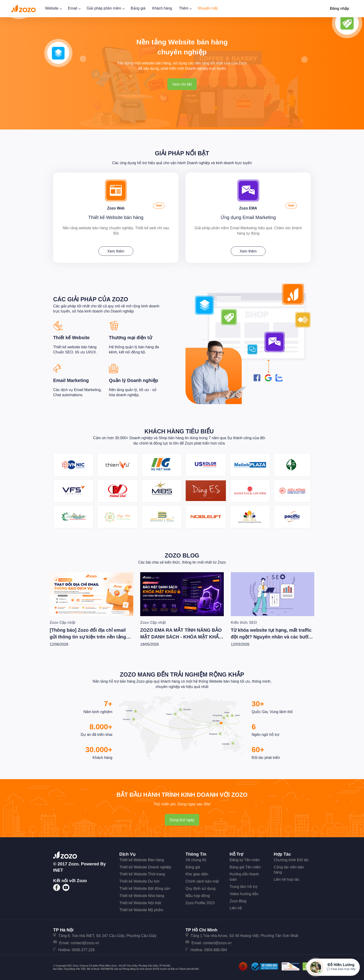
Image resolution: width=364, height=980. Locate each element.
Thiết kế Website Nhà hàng (142, 895)
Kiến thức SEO (244, 622)
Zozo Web (116, 207)
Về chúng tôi (196, 859)
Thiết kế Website (71, 337)
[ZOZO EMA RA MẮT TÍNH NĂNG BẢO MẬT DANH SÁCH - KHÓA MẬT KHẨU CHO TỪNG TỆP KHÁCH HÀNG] (182, 593)
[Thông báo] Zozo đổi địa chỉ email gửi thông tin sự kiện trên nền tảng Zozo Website (88, 636)
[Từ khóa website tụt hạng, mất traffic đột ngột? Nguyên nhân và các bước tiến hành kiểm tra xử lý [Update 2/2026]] (273, 593)
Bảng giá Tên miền (245, 866)
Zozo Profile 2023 (200, 902)
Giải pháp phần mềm (105, 8)
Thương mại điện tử (130, 337)
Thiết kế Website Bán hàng (142, 859)
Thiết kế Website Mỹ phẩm (141, 909)
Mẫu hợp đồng (198, 895)
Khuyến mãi (208, 8)
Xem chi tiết (182, 84)
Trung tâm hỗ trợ (244, 886)
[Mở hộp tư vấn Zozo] (333, 967)
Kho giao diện (197, 873)
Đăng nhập (340, 8)
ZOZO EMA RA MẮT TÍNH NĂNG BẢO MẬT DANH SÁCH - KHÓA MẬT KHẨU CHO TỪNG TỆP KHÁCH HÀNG (181, 636)
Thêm (185, 8)
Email (74, 8)
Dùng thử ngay (182, 819)
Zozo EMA (248, 207)
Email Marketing (71, 380)
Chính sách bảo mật (202, 881)
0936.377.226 (83, 949)
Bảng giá (138, 8)
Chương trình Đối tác (291, 859)
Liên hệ (236, 907)
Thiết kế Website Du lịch (139, 881)
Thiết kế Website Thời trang (142, 873)
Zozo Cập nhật (62, 622)
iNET (58, 869)
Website (53, 8)
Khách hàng (162, 8)
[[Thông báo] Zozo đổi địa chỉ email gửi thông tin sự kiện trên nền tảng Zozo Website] (91, 593)
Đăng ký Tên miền (245, 859)
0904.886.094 (216, 949)
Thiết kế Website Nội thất (140, 902)
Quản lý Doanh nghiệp (133, 380)
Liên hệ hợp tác (287, 879)
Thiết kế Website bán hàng (116, 217)
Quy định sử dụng (200, 888)
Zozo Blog (182, 555)
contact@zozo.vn (85, 942)
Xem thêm (116, 251)
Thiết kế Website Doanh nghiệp (145, 866)
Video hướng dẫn (244, 893)
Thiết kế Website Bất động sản (145, 888)
